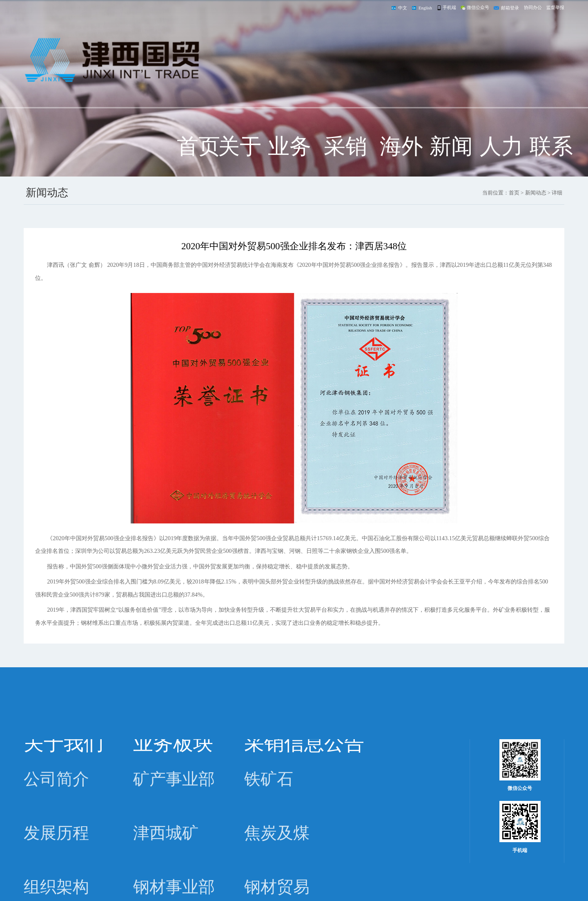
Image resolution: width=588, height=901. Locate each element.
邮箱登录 (510, 8)
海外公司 (401, 162)
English (425, 8)
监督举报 (555, 7)
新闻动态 (451, 162)
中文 (403, 8)
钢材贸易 (277, 887)
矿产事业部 (174, 779)
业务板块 (290, 162)
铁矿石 (269, 779)
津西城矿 (166, 833)
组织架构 (56, 887)
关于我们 (240, 162)
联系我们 (551, 162)
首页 (198, 146)
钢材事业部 (174, 887)
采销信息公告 (345, 162)
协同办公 (533, 7)
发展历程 (56, 833)
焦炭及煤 (277, 833)
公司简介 (56, 779)
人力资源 (501, 162)
